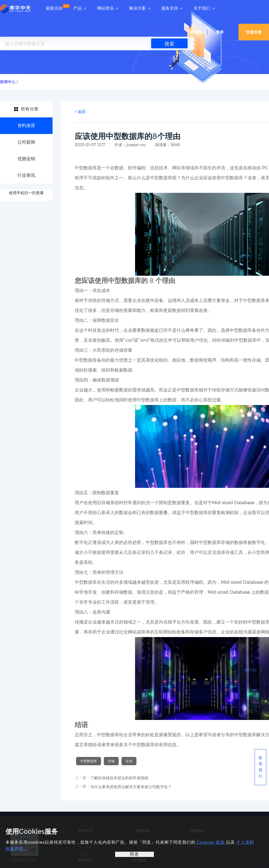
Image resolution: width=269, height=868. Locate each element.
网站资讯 (105, 8)
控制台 (196, 32)
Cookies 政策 (211, 842)
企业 (129, 761)
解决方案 (138, 8)
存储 (111, 761)
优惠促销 (26, 159)
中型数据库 (89, 761)
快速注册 (254, 32)
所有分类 (30, 109)
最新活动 (54, 8)
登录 (220, 32)
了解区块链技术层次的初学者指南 (119, 778)
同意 (134, 854)
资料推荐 (26, 126)
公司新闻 (26, 142)
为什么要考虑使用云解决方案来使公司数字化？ (131, 787)
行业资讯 (26, 175)
